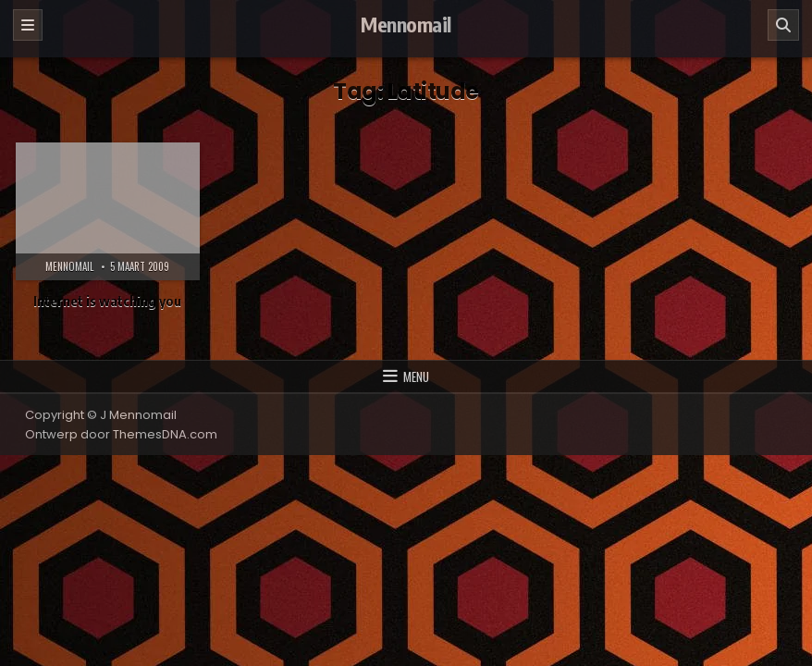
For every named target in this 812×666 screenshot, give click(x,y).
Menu (416, 376)
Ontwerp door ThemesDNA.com (121, 434)
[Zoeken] (783, 25)
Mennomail (406, 24)
